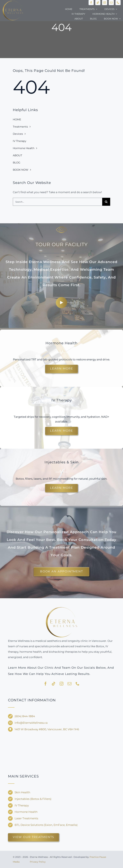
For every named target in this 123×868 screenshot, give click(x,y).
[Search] (106, 202)
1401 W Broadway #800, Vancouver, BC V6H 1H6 (47, 729)
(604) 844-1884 (25, 716)
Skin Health (22, 792)
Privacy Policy (38, 862)
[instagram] (105, 3)
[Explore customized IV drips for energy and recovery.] (61, 431)
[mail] (111, 3)
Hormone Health (26, 812)
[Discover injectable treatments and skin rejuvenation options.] (61, 488)
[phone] (118, 3)
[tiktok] (98, 3)
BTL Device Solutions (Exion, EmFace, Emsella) (46, 825)
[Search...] (57, 202)
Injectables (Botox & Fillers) (33, 799)
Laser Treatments (26, 818)
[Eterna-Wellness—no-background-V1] (61, 608)
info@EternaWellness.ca (31, 723)
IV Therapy (22, 805)
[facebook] (91, 3)
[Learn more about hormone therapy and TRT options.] (61, 369)
